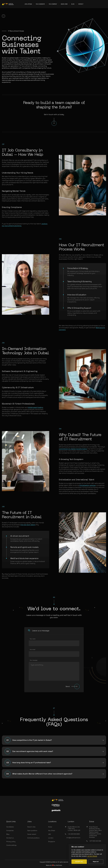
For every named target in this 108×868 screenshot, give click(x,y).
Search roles (31, 827)
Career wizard (32, 834)
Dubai (50, 827)
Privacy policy (11, 842)
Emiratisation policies (88, 485)
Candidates (10, 827)
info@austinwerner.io (73, 838)
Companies (10, 831)
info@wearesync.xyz (95, 845)
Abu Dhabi (52, 831)
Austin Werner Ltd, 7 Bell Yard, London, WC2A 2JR (74, 829)
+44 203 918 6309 (72, 834)
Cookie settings (11, 845)
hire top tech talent (28, 525)
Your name (33, 639)
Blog (8, 834)
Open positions (32, 831)
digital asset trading (35, 407)
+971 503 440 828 (94, 841)
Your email (32, 650)
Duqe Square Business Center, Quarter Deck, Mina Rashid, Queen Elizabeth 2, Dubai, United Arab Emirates (95, 832)
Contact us (10, 838)
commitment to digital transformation (73, 449)
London (51, 838)
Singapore (52, 842)
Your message (34, 660)
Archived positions (33, 838)
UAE (50, 834)
